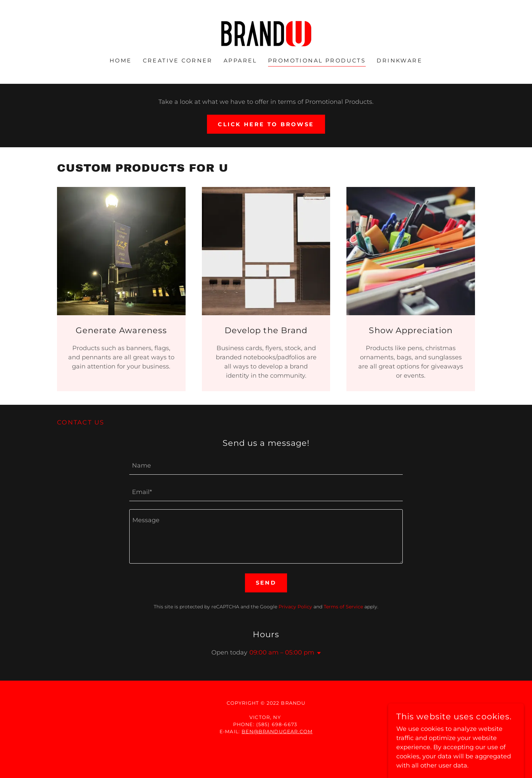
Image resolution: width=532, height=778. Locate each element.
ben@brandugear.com (277, 732)
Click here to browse (266, 124)
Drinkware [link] (400, 61)
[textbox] (266, 466)
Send (266, 583)
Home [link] (121, 61)
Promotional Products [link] (317, 61)
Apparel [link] (240, 61)
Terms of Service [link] (343, 607)
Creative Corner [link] (178, 61)
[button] (318, 653)
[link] (266, 33)
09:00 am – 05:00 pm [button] (282, 652)
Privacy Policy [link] (295, 607)
